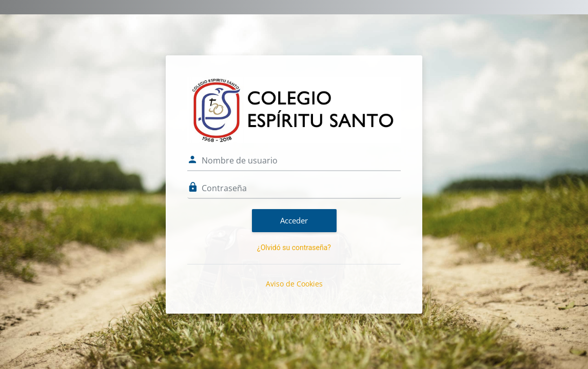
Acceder (294, 220)
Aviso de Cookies (294, 284)
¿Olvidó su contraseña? (294, 248)
